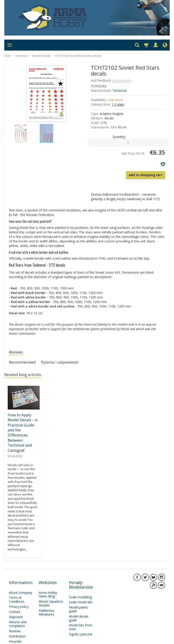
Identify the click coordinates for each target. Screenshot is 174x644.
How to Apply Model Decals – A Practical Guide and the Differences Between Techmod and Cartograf (23, 427)
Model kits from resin (81, 607)
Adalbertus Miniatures (47, 592)
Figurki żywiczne (81, 614)
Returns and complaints (18, 604)
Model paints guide (78, 589)
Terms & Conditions (17, 579)
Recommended (24, 363)
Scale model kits (81, 582)
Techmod (119, 91)
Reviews (17, 352)
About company (21, 572)
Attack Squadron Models (51, 583)
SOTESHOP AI (157, 639)
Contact (15, 592)
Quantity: (119, 137)
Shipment (16, 597)
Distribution (17, 616)
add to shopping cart (146, 175)
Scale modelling (80, 577)
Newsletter (17, 626)
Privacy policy (19, 586)
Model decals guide (79, 598)
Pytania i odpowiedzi (67, 363)
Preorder (15, 621)
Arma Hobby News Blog (48, 574)
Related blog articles (26, 377)
